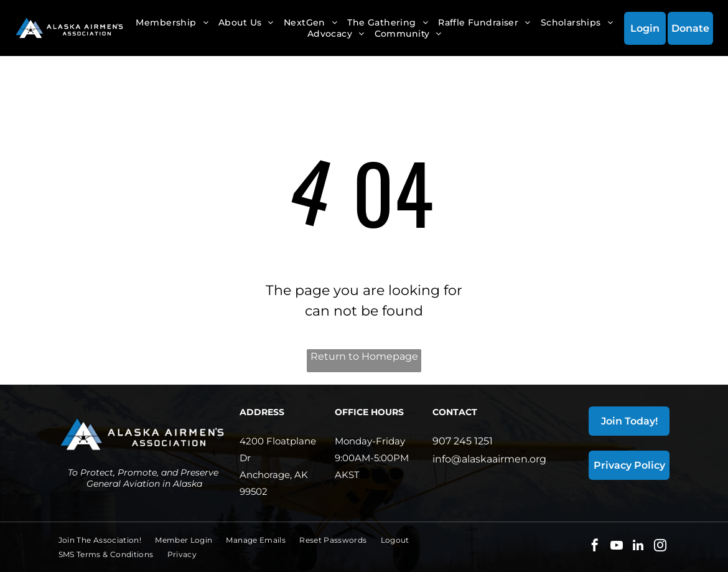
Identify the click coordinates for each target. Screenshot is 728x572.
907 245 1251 (463, 441)
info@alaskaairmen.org (489, 459)
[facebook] (595, 547)
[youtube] (617, 547)
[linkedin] (638, 547)
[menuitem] (172, 22)
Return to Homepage (364, 356)
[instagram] (660, 547)
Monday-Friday (370, 441)
